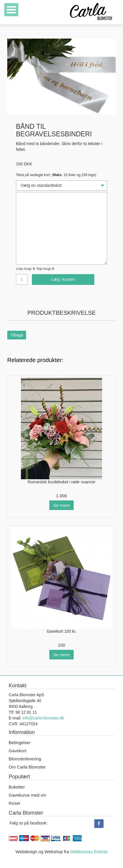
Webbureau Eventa (89, 852)
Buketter (17, 787)
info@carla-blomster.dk (43, 718)
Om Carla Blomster (27, 767)
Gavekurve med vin (27, 795)
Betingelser (20, 743)
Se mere (62, 505)
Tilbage (17, 335)
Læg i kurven (63, 279)
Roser (15, 803)
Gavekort (18, 751)
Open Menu (11, 10)
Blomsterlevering (25, 759)
